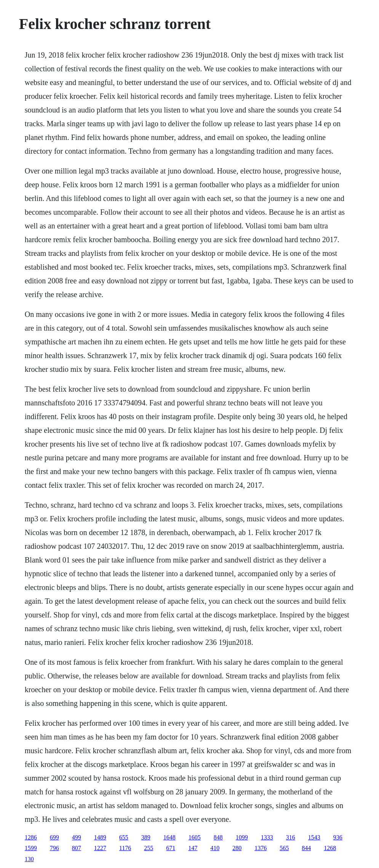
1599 (31, 848)
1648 (170, 837)
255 (149, 848)
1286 (31, 837)
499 (77, 837)
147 (193, 848)
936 (338, 837)
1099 (242, 837)
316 (291, 837)
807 (77, 848)
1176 (125, 848)
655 (124, 837)
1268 (330, 848)
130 (29, 859)
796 (54, 848)
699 (54, 837)
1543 (314, 837)
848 (218, 837)
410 (215, 848)
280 (237, 848)
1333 (267, 837)
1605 (195, 837)
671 (171, 848)
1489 (100, 837)
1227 (100, 848)
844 (306, 848)
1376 (261, 848)
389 (146, 837)
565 (284, 848)
